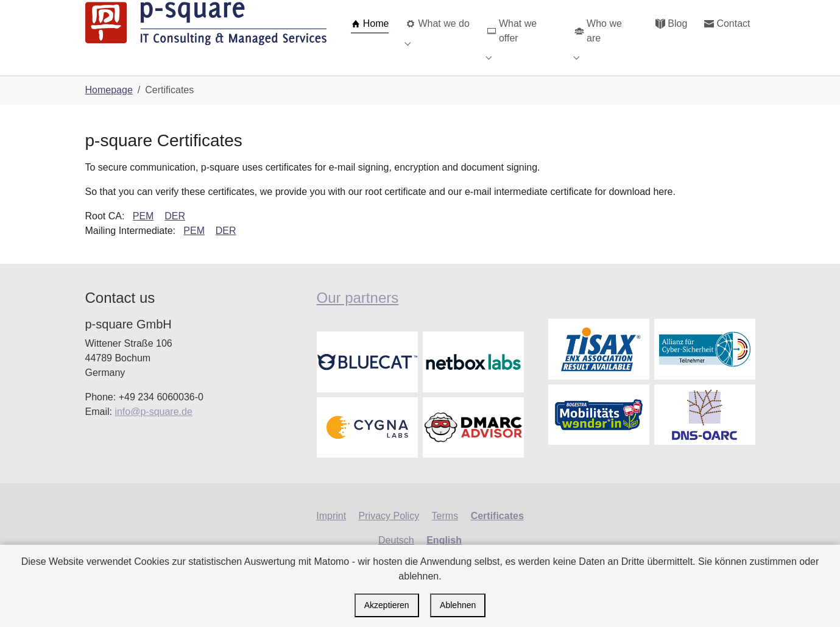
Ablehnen (458, 605)
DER (175, 236)
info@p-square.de (153, 431)
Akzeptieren (387, 605)
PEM (143, 236)
